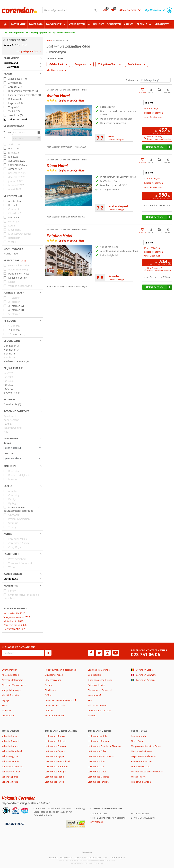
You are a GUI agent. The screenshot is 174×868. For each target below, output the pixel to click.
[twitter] (99, 653)
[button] (22, 58)
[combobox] (70, 10)
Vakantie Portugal (11, 772)
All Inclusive (96, 24)
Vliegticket (162, 24)
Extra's (5, 705)
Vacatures (93, 695)
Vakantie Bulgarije (11, 741)
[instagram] (107, 653)
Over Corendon (10, 670)
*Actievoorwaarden (55, 716)
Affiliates (49, 710)
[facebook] (91, 653)
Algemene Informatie (12, 680)
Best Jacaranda (138, 736)
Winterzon (114, 24)
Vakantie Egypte (10, 756)
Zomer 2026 (36, 24)
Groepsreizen (8, 716)
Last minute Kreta (97, 772)
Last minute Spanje (55, 777)
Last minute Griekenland (57, 761)
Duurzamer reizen (54, 675)
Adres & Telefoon (10, 675)
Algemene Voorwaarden (14, 685)
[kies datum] (27, 132)
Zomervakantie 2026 (15, 625)
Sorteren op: (132, 80)
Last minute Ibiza (97, 761)
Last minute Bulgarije (55, 741)
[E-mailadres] (23, 653)
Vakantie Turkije (10, 782)
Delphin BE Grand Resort (143, 756)
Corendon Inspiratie (55, 705)
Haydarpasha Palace (141, 751)
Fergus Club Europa (141, 782)
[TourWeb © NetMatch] (87, 852)
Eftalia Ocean (138, 741)
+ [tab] (149, 103)
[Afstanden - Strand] (22, 448)
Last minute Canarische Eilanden (104, 746)
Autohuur (7, 710)
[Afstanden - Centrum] (22, 458)
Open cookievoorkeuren (100, 680)
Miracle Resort (138, 777)
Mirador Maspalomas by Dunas (147, 772)
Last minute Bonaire (55, 736)
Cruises (129, 24)
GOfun (48, 695)
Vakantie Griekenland (12, 766)
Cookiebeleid (94, 675)
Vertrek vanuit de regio (99, 710)
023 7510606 (97, 822)
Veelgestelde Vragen (12, 690)
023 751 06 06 (146, 655)
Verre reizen (77, 24)
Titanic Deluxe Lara (141, 766)
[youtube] (116, 653)
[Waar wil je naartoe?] (70, 10)
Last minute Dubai (97, 751)
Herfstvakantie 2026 (15, 629)
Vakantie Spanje (10, 777)
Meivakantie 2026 (14, 621)
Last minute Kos (96, 766)
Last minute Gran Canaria (101, 756)
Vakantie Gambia (10, 761)
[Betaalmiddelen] (14, 824)
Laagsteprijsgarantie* (40, 33)
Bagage (5, 700)
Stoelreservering (53, 680)
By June (49, 685)
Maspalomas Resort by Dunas (146, 746)
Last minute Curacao (55, 746)
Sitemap (92, 716)
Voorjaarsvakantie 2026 (17, 617)
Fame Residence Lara (142, 761)
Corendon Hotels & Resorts (59, 700)
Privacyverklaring (97, 685)
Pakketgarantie (16, 33)
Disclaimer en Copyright (100, 690)
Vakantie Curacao (11, 746)
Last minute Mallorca (98, 777)
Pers (90, 700)
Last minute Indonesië (56, 766)
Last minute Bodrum (98, 741)
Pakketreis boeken (97, 705)
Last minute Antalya (98, 736)
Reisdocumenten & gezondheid (61, 670)
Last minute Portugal (55, 772)
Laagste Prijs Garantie (99, 670)
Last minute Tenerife (98, 782)
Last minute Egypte (55, 756)
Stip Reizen (50, 690)
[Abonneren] (48, 653)
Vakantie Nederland (12, 751)
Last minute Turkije (55, 782)
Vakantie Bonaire (10, 736)
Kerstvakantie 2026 (14, 613)
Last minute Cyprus (55, 751)
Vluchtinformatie (10, 695)
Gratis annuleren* (66, 33)
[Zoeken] (95, 10)
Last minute (18, 24)
